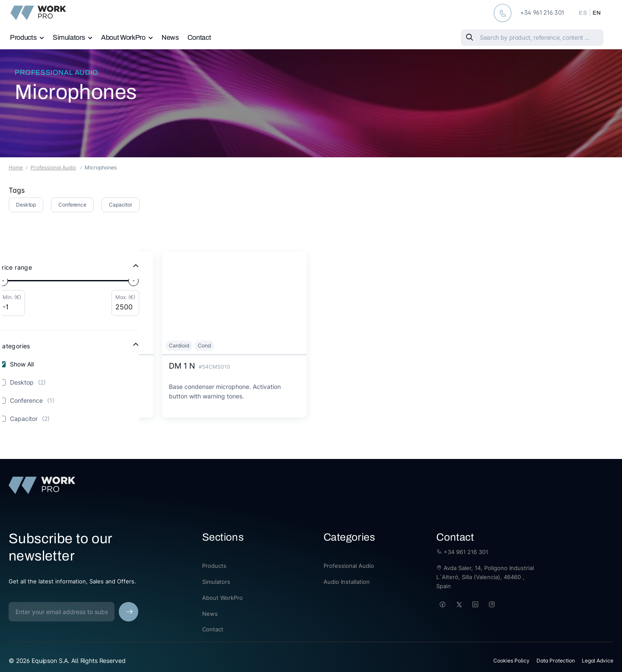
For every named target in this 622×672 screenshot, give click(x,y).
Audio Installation (347, 582)
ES (583, 13)
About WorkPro (123, 37)
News (170, 37)
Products (23, 37)
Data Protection (556, 661)
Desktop (26, 205)
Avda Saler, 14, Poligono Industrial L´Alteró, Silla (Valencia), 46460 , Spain (485, 577)
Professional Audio (57, 72)
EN (597, 13)
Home (16, 167)
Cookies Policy (511, 661)
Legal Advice (598, 661)
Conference (72, 205)
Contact (199, 37)
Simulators (69, 37)
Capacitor (121, 205)
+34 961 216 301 (462, 552)
